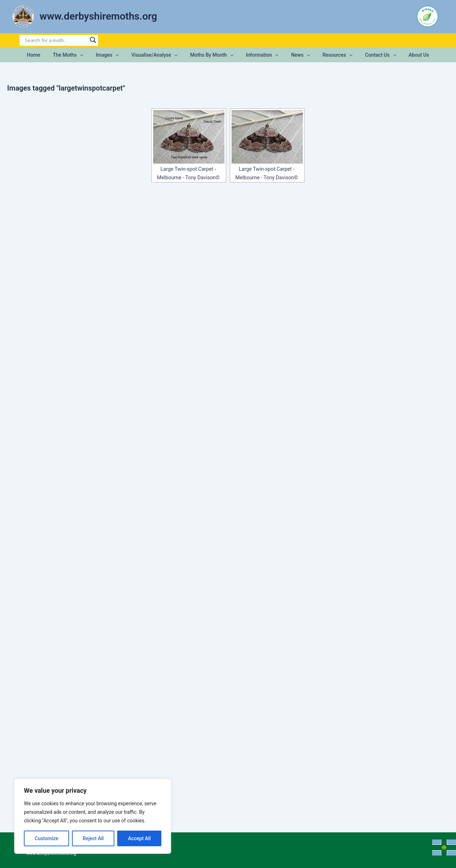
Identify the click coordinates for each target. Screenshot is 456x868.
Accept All (139, 838)
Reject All (93, 838)
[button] (89, 55)
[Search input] (56, 40)
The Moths (77, 55)
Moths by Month (213, 55)
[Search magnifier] (93, 40)
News (297, 55)
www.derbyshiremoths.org (98, 16)
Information (261, 55)
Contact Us (372, 55)
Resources (331, 55)
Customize (46, 838)
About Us (408, 55)
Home (45, 55)
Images (113, 55)
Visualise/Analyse (158, 55)
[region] (93, 816)
